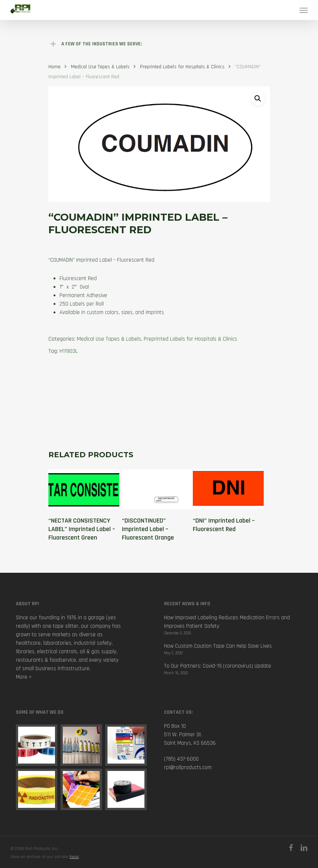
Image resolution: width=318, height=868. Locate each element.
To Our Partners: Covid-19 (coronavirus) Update (218, 666)
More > (24, 677)
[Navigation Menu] (304, 10)
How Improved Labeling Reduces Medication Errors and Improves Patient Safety (227, 622)
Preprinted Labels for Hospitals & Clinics (182, 67)
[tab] (151, 397)
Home (54, 67)
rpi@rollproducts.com (188, 767)
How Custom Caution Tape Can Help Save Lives (218, 646)
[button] (258, 99)
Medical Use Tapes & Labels (100, 67)
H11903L (69, 351)
